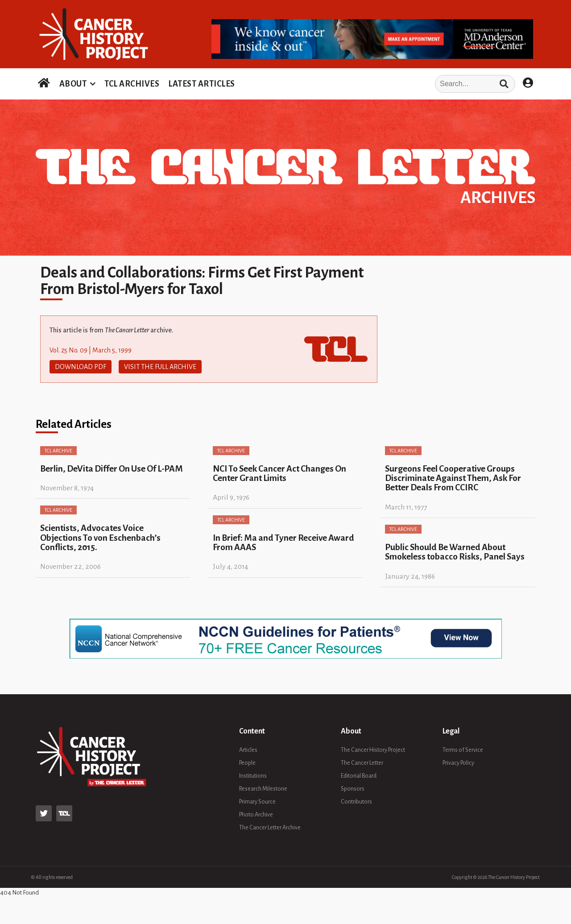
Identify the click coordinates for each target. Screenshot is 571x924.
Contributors (356, 802)
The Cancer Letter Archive (270, 828)
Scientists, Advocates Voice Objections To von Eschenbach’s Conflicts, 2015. (100, 538)
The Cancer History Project (373, 750)
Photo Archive (256, 815)
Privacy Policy (458, 763)
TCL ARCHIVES (132, 84)
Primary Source (257, 802)
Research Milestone (263, 789)
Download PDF (81, 367)
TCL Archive (58, 451)
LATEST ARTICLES (202, 84)
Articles (248, 750)
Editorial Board (359, 776)
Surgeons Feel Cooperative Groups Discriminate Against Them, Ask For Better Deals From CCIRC (453, 478)
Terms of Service (463, 750)
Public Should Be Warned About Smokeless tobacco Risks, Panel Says (455, 552)
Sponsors (353, 789)
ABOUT (73, 84)
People (247, 763)
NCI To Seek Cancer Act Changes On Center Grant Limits (279, 473)
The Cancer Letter (362, 763)
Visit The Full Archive (160, 367)
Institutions (253, 776)
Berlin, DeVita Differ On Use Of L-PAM (112, 469)
